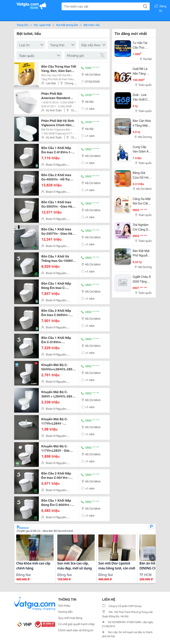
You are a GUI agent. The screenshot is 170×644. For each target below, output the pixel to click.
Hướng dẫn (65, 612)
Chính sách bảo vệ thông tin (76, 630)
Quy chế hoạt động (70, 618)
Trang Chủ (22, 25)
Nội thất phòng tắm (67, 25)
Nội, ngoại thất (42, 25)
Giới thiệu (64, 605)
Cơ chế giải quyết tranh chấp (76, 624)
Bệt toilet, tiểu (92, 25)
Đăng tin (161, 7)
